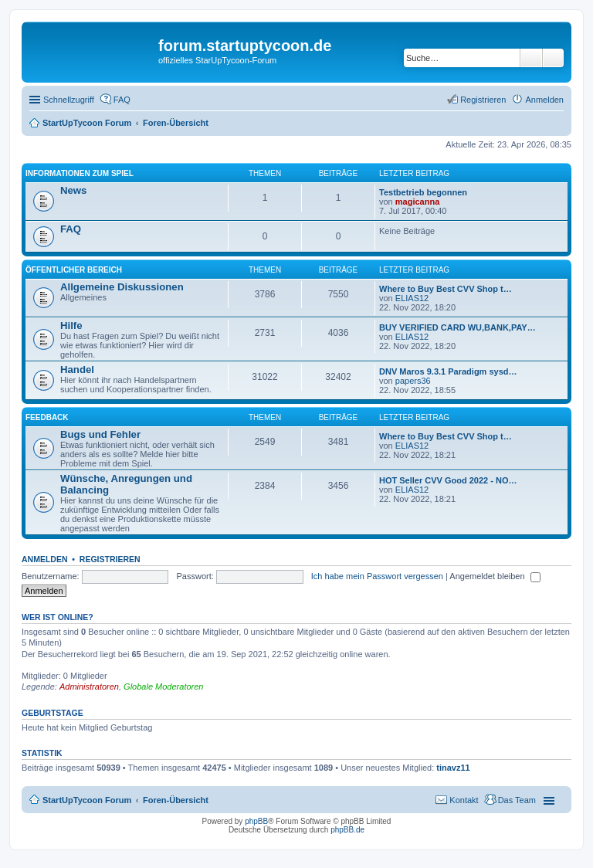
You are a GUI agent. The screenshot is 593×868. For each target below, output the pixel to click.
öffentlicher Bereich (74, 270)
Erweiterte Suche (553, 58)
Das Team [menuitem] (517, 800)
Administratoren (89, 687)
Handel (77, 370)
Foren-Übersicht (176, 800)
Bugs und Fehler (100, 434)
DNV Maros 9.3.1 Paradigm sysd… (448, 371)
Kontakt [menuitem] (464, 800)
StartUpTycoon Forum (87, 800)
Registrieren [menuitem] (483, 100)
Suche (531, 58)
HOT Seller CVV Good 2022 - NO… (448, 480)
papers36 (413, 381)
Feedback (47, 417)
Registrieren (110, 559)
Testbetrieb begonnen (423, 192)
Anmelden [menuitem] (544, 100)
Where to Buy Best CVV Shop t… (446, 289)
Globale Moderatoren (163, 687)
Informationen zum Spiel (80, 173)
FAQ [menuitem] (122, 100)
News (73, 190)
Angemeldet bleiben (495, 576)
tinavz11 (453, 768)
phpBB (256, 821)
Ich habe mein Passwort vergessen (377, 576)
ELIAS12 (412, 298)
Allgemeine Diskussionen (122, 287)
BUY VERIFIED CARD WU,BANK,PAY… (457, 327)
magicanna (417, 202)
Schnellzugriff (69, 100)
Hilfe (71, 325)
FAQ (71, 229)
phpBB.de (347, 830)
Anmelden (45, 559)
